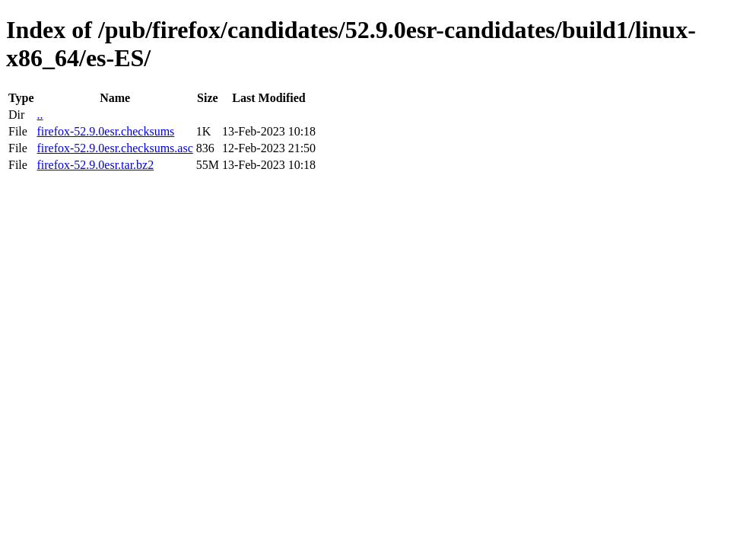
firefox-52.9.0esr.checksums (105, 131)
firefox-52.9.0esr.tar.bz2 (95, 165)
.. (40, 115)
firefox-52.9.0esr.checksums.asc (114, 148)
